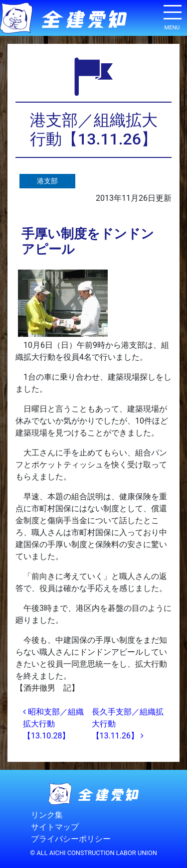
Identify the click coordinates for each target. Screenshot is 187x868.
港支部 (47, 181)
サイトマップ (55, 827)
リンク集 (47, 815)
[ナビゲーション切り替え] (172, 16)
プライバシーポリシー (71, 839)
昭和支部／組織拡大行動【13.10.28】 (53, 724)
